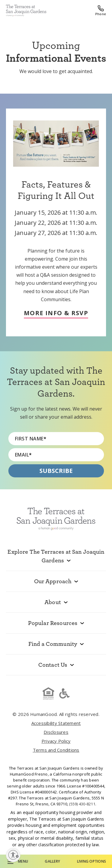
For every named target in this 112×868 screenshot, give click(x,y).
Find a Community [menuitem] (53, 644)
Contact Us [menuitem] (53, 665)
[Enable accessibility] (13, 855)
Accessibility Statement (56, 723)
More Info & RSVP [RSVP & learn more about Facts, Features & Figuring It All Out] (56, 313)
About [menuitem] (53, 602)
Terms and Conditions (56, 750)
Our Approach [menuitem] (53, 581)
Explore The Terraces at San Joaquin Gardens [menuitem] (56, 556)
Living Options (92, 861)
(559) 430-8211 (82, 804)
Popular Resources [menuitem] (53, 623)
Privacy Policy (56, 741)
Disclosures (56, 732)
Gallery (52, 861)
